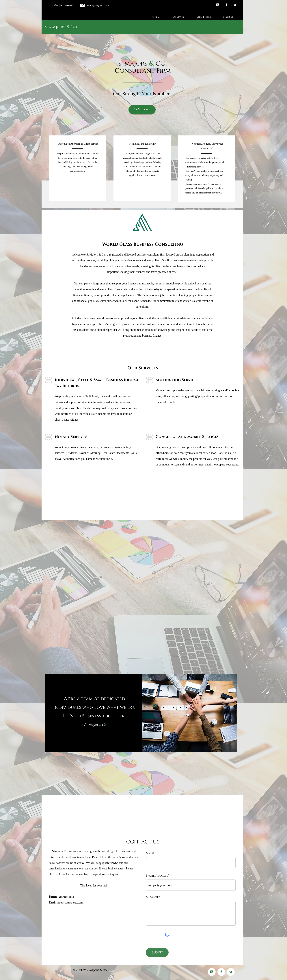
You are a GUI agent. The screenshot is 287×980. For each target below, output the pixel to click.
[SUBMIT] (157, 952)
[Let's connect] (142, 110)
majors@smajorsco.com (97, 5)
